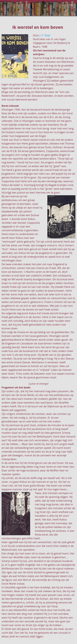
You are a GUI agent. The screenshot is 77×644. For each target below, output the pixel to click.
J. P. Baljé (45, 35)
